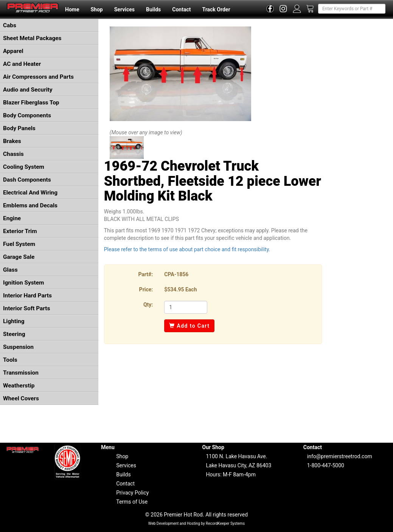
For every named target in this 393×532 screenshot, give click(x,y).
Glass (10, 270)
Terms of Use (132, 502)
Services (124, 9)
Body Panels (19, 128)
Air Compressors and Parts (38, 77)
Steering (14, 334)
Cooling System (24, 167)
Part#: (145, 274)
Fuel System (19, 244)
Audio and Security (28, 90)
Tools (10, 360)
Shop (96, 9)
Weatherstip (19, 386)
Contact (181, 9)
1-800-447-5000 (326, 465)
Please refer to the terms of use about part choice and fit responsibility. (187, 249)
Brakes (12, 141)
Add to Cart (189, 326)
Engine (12, 218)
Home (72, 9)
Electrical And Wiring (30, 193)
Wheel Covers (21, 398)
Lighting (14, 321)
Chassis (13, 154)
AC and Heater (22, 64)
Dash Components (27, 180)
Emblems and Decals (30, 205)
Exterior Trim (20, 231)
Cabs (10, 25)
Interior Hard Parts (27, 296)
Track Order (216, 9)
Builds (153, 9)
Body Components (27, 115)
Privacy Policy (132, 493)
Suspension (18, 347)
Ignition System (23, 283)
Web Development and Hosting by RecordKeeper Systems (197, 523)
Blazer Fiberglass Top (31, 103)
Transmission (21, 373)
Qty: (148, 305)
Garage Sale (19, 257)
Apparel (13, 51)
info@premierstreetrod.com (340, 456)
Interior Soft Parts (26, 308)
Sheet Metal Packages (32, 38)
